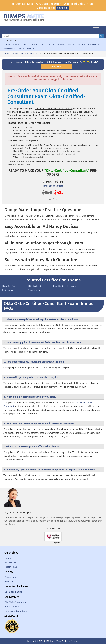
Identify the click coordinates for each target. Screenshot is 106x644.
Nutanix (81, 44)
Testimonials (11, 567)
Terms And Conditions (16, 611)
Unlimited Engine (13, 592)
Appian (26, 44)
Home (7, 53)
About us (9, 581)
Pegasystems (94, 44)
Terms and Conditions (53, 186)
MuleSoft (61, 44)
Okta (16, 53)
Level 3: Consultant (30, 53)
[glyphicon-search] (101, 36)
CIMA (35, 44)
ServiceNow (9, 49)
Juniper (51, 44)
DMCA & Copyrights (15, 602)
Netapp (72, 44)
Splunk (21, 49)
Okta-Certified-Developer (65, 286)
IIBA (42, 44)
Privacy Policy (12, 606)
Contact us (10, 577)
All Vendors (10, 562)
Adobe (7, 44)
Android (16, 44)
